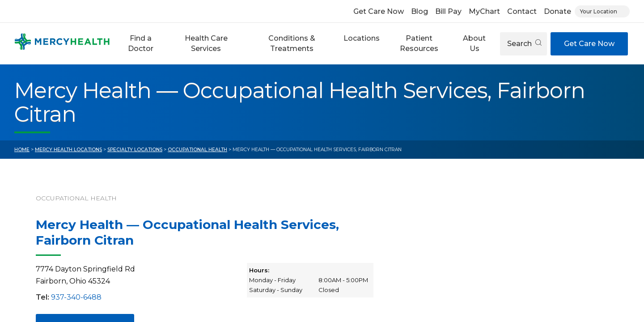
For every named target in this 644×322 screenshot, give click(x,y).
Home (22, 150)
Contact (522, 11)
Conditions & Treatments (292, 43)
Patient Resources (419, 43)
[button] (140, 44)
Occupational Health (197, 150)
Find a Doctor (141, 43)
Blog (419, 11)
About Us (474, 43)
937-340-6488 (76, 297)
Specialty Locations (135, 150)
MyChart (484, 11)
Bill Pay (448, 11)
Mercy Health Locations (68, 150)
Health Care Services (206, 43)
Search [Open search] (524, 44)
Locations (362, 38)
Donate (557, 11)
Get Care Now (379, 11)
